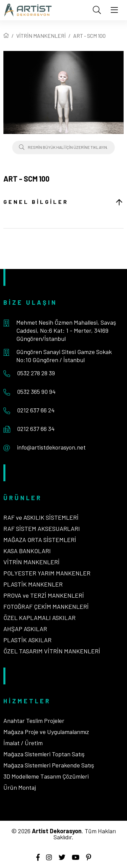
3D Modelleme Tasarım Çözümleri (46, 776)
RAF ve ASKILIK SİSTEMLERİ (41, 517)
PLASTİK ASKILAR (27, 640)
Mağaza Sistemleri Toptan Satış (44, 754)
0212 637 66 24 (36, 410)
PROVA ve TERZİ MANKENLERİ (44, 595)
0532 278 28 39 (36, 373)
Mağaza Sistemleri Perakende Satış (49, 765)
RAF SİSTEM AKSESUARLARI (42, 528)
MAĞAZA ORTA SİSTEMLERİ (40, 540)
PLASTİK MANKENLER (33, 584)
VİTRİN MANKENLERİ (41, 36)
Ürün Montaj (20, 787)
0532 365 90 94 (36, 391)
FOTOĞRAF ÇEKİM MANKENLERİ (46, 606)
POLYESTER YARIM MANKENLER (47, 573)
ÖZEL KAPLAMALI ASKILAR (39, 618)
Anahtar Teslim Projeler (34, 721)
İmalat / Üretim (23, 743)
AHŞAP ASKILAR (25, 629)
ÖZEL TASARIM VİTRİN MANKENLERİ (52, 651)
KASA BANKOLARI (27, 551)
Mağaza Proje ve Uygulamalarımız (46, 732)
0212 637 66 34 (36, 429)
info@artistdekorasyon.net (51, 447)
